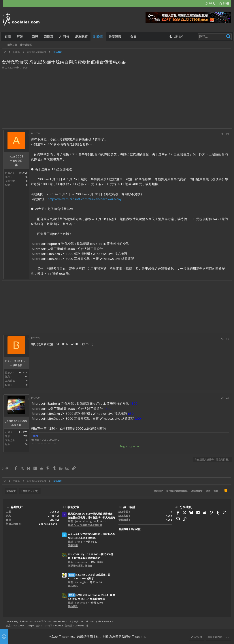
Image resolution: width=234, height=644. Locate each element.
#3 (227, 398)
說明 (207, 491)
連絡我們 (157, 491)
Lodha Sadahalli (49, 524)
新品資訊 (73, 586)
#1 (227, 134)
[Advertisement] (117, 97)
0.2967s (59, 626)
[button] (28, 37)
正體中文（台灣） (31, 491)
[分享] (221, 134)
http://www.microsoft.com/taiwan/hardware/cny (86, 199)
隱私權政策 (195, 491)
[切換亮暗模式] (173, 37)
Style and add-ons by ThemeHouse (93, 621)
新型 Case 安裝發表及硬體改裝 (85, 525)
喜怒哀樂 (73, 545)
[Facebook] (227, 624)
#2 (227, 339)
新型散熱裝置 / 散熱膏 (80, 566)
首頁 (215, 491)
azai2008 (11, 68)
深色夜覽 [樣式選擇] (12, 491)
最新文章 (73, 507)
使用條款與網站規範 (176, 491)
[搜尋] (205, 37)
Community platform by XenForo (39, 621)
